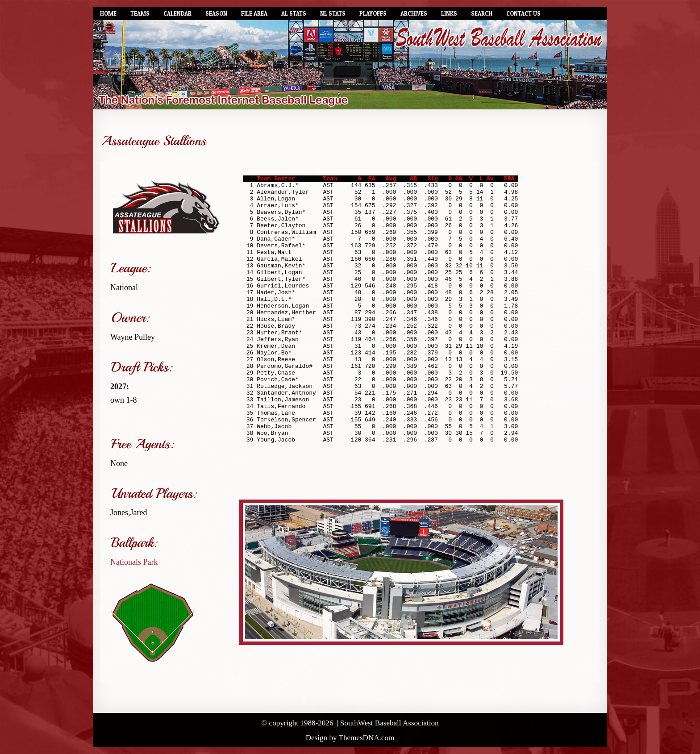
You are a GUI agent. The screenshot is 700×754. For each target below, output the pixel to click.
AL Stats (294, 13)
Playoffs (373, 13)
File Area (254, 13)
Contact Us (523, 13)
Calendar (177, 13)
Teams (140, 13)
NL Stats (333, 13)
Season (216, 13)
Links (449, 13)
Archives (414, 13)
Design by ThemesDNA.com (350, 738)
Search (482, 13)
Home (108, 13)
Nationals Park (134, 562)
